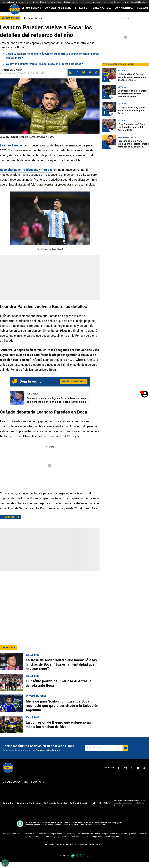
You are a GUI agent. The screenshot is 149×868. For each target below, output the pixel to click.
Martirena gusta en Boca (91, 2)
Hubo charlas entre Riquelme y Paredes (26, 170)
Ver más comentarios (74, 381)
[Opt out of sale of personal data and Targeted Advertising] (5, 863)
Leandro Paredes (11, 146)
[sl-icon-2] (125, 774)
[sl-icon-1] (119, 774)
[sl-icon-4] (138, 774)
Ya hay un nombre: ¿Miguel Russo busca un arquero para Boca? (44, 64)
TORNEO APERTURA (101, 8)
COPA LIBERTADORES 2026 (58, 8)
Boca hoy (20, 2)
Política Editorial (78, 809)
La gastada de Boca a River (115, 2)
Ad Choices (9, 809)
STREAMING (81, 8)
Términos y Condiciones (48, 756)
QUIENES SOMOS (12, 788)
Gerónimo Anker (13, 70)
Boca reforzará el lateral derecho (40, 2)
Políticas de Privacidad (56, 809)
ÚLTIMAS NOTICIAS (31, 8)
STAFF (27, 788)
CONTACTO (39, 788)
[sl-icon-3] (132, 774)
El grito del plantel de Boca (67, 2)
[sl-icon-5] (144, 774)
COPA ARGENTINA (124, 8)
